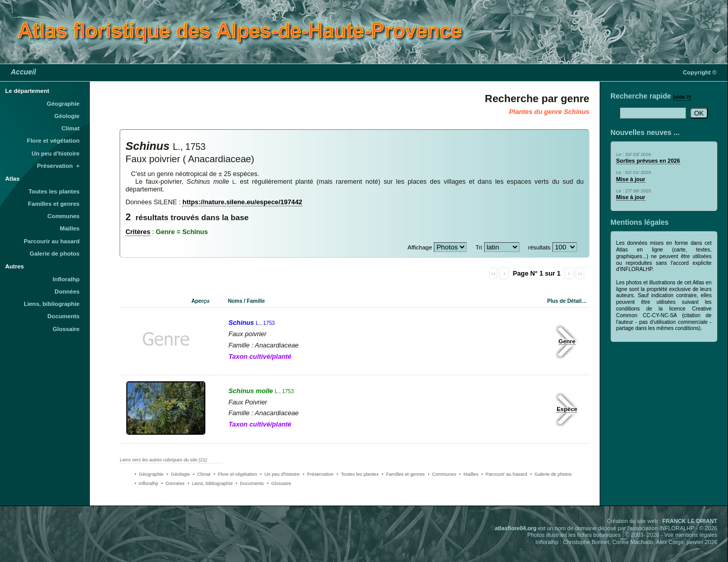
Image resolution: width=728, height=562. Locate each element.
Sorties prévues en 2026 (648, 161)
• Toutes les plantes (358, 474)
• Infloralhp (146, 483)
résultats (540, 247)
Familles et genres (54, 204)
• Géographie (149, 474)
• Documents (250, 483)
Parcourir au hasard (52, 241)
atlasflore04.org (516, 528)
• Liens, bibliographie (210, 483)
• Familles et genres (404, 474)
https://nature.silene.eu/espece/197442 (242, 202)
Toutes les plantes (54, 191)
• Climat (202, 474)
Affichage (420, 247)
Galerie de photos (55, 254)
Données (67, 292)
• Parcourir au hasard (504, 474)
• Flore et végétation (235, 474)
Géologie (67, 116)
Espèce (567, 409)
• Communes (442, 474)
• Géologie (178, 474)
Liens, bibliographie (52, 304)
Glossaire (66, 329)
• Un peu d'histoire (280, 474)
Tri (479, 247)
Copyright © (700, 72)
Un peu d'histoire (55, 153)
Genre (567, 341)
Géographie (63, 104)
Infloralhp (66, 279)
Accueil (23, 72)
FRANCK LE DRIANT (690, 521)
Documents (63, 316)
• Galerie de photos (551, 474)
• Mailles (469, 474)
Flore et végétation (53, 141)
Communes (63, 216)
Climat (71, 128)
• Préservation (318, 474)
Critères (138, 232)
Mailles (70, 228)
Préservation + (58, 166)
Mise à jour (631, 179)
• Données (173, 483)
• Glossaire (279, 483)
